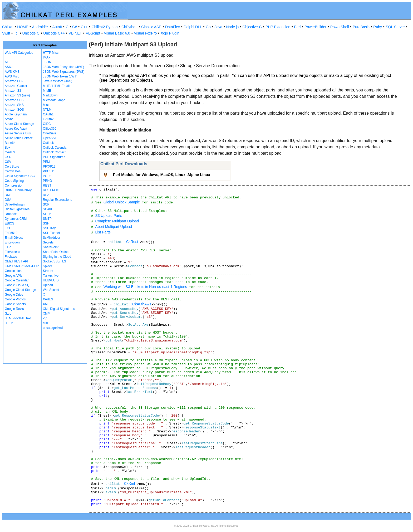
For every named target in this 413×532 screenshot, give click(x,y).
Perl (298, 27)
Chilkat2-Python (105, 27)
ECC (8, 228)
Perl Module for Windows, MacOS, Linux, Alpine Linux (162, 175)
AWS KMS (12, 72)
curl (45, 323)
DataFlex (173, 27)
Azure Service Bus (18, 133)
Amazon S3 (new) (17, 95)
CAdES (10, 152)
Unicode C (31, 33)
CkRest (132, 242)
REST (47, 186)
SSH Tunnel (51, 233)
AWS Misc (12, 76)
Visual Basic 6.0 (117, 33)
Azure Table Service (19, 138)
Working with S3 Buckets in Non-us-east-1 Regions (145, 287)
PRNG (48, 181)
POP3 (47, 176)
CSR (8, 157)
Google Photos (15, 299)
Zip (45, 318)
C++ (84, 27)
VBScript (93, 33)
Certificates (13, 171)
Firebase (11, 257)
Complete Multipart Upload (117, 221)
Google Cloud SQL (18, 285)
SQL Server (395, 27)
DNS (8, 195)
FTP (8, 247)
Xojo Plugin (170, 33)
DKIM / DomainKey (18, 190)
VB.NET (75, 33)
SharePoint (51, 247)
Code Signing (14, 181)
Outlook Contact (54, 152)
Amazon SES (14, 100)
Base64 (10, 143)
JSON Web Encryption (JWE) (63, 67)
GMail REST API (16, 261)
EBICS (9, 223)
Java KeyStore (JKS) (58, 81)
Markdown (50, 95)
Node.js (232, 27)
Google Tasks (14, 309)
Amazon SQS (14, 110)
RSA (46, 195)
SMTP (47, 219)
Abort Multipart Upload (114, 227)
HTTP (9, 323)
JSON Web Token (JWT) (60, 76)
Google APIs (14, 276)
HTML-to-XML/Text (18, 318)
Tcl (16, 33)
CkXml (129, 484)
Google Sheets (15, 304)
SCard (47, 209)
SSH (46, 223)
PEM (46, 162)
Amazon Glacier (16, 86)
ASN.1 (9, 67)
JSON (47, 62)
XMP (46, 314)
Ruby (378, 27)
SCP (46, 204)
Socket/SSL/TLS (55, 261)
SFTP (47, 214)
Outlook (48, 143)
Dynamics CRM (16, 219)
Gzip (8, 314)
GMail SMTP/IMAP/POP (22, 266)
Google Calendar (17, 280)
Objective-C (252, 27)
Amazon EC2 (14, 81)
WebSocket (51, 290)
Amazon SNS (14, 105)
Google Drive (14, 295)
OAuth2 (48, 119)
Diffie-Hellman (15, 204)
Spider (48, 266)
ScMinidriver (52, 238)
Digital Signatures (17, 209)
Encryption (12, 242)
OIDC (47, 124)
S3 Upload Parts (109, 216)
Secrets (48, 242)
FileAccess (12, 252)
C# (75, 27)
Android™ (40, 27)
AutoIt (57, 27)
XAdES (48, 299)
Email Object (14, 238)
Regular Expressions (58, 200)
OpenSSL (50, 138)
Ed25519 (11, 233)
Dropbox (11, 214)
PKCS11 (49, 171)
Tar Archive (51, 276)
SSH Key (49, 228)
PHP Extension (278, 27)
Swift (6, 33)
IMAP (47, 57)
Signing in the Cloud (57, 257)
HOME (23, 27)
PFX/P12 (49, 167)
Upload (48, 285)
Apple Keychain (16, 114)
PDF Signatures (54, 157)
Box (8, 148)
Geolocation (13, 271)
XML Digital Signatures (59, 309)
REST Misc (51, 190)
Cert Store (12, 167)
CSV (8, 162)
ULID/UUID (51, 280)
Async (9, 119)
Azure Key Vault (16, 129)
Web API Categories (19, 53)
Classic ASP (151, 27)
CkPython (129, 27)
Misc (46, 105)
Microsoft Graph (54, 100)
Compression (14, 186)
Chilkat (8, 27)
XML (46, 304)
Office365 (50, 129)
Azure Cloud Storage (19, 124)
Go (208, 27)
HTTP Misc (51, 53)
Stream (48, 271)
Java (218, 27)
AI (6, 62)
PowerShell (340, 27)
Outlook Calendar (55, 148)
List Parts (103, 232)
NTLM (47, 110)
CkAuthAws (142, 304)
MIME (47, 91)
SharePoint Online (56, 252)
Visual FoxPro (145, 33)
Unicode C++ (54, 33)
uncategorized (53, 328)
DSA (8, 200)
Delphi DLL (193, 27)
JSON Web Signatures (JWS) (64, 72)
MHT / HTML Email (56, 86)
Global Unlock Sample (122, 202)
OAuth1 (48, 114)
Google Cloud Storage (20, 290)
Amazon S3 (13, 91)
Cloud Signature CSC (20, 176)
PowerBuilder (315, 27)
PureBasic (361, 27)
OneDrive (50, 133)
